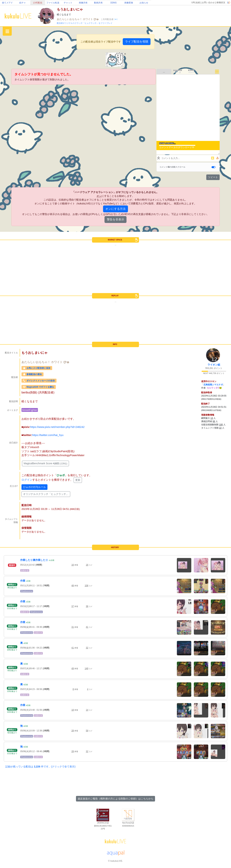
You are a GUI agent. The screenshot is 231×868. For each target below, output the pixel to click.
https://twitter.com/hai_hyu (48, 435)
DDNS (114, 3)
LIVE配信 (38, 3)
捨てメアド (7, 3)
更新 (78, 480)
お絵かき (25, 570)
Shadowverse (27, 591)
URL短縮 (196, 3)
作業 (23, 581)
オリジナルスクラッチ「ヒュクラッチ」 (46, 494)
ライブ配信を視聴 (137, 42)
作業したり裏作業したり (34, 560)
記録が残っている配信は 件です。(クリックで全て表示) (40, 767)
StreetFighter (30, 410)
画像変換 (129, 3)
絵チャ (23, 3)
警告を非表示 (115, 219)
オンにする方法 (115, 209)
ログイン (27, 480)
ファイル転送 (53, 3)
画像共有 (83, 3)
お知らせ (144, 3)
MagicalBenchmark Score (45, 463)
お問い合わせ (208, 3)
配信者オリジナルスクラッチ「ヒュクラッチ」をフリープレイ (85, 23)
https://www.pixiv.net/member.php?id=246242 (57, 427)
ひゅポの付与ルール (34, 487)
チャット (68, 3)
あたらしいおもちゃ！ (70, 19)
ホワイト (88, 19)
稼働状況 (221, 3)
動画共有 (98, 3)
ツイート (213, 177)
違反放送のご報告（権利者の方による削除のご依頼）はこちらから (115, 799)
